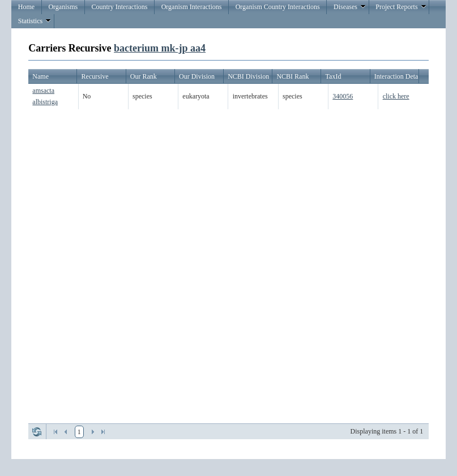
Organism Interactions (192, 7)
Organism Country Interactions (278, 7)
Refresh (37, 432)
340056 (343, 96)
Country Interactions (119, 7)
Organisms (63, 7)
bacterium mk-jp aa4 (160, 48)
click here (396, 96)
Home (26, 7)
